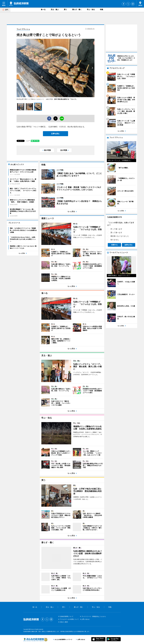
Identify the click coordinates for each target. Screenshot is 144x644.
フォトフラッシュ (23, 29)
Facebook (124, 4)
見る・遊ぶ (55, 9)
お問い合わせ (85, 619)
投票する (114, 245)
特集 (102, 9)
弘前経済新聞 (19, 4)
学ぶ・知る (91, 9)
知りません (115, 240)
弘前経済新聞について (67, 616)
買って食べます (116, 233)
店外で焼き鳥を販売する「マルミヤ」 (66, 99)
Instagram (133, 4)
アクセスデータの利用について (69, 619)
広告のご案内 (64, 622)
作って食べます (116, 229)
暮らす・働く (77, 9)
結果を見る (129, 245)
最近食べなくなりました (120, 236)
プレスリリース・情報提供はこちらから (94, 616)
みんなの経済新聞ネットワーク (35, 640)
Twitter (128, 4)
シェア (28, 141)
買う (65, 9)
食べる (43, 9)
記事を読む (56, 134)
